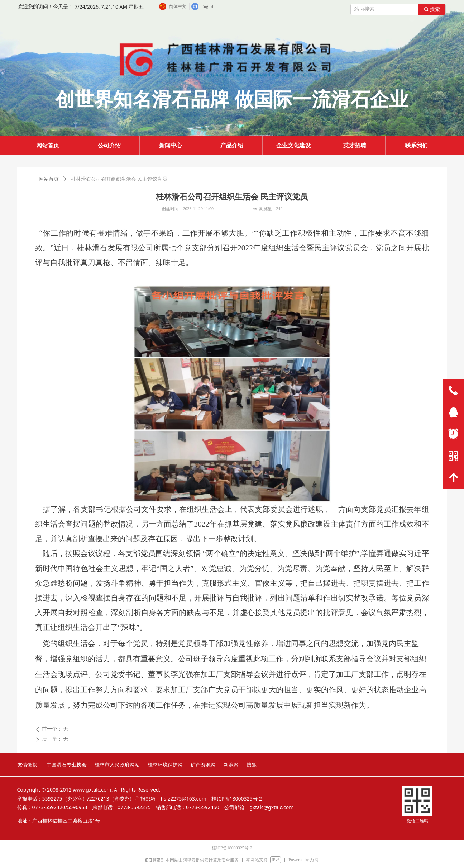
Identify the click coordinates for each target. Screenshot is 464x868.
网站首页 (49, 179)
